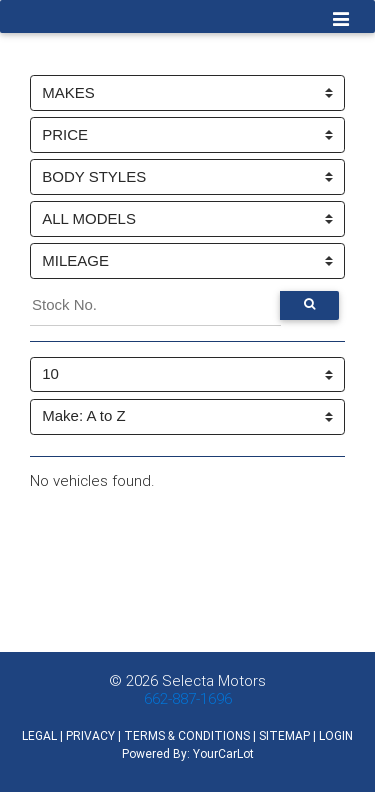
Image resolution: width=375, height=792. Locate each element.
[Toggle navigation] (341, 21)
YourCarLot (223, 753)
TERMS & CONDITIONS (187, 735)
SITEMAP (284, 735)
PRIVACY (90, 735)
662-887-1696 (188, 698)
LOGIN (336, 735)
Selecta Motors (214, 680)
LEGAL (39, 735)
